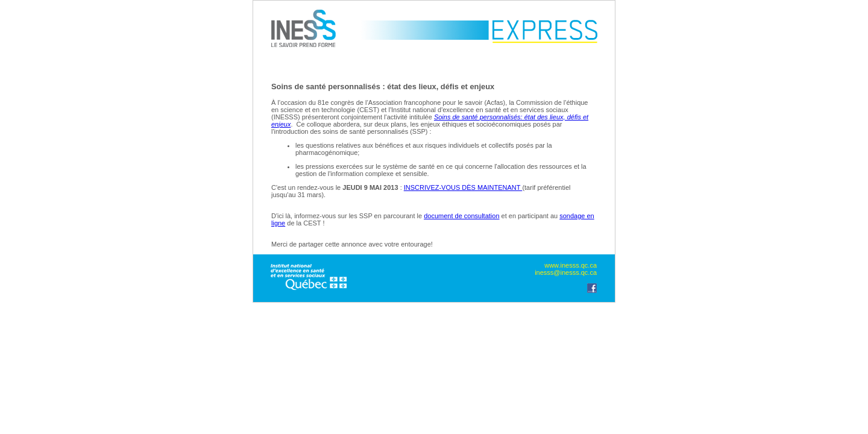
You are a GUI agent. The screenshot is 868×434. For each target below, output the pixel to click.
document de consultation (461, 216)
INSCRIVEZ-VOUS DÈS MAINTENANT (463, 187)
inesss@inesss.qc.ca (566, 272)
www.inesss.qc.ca (571, 265)
